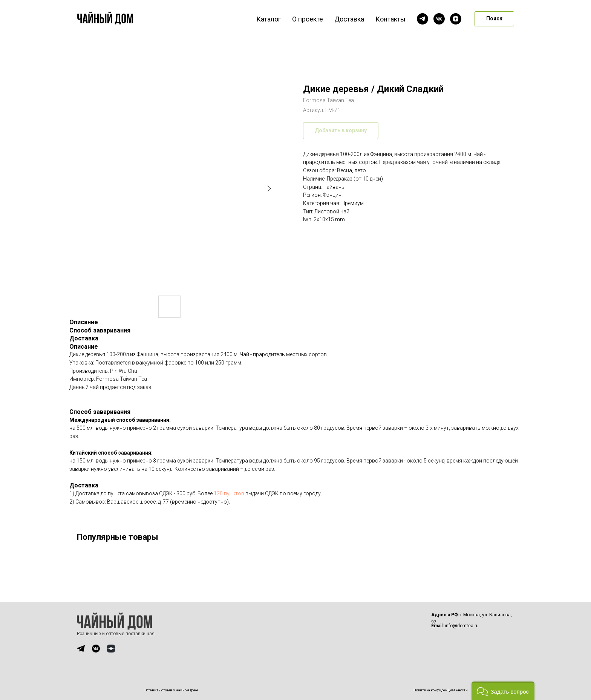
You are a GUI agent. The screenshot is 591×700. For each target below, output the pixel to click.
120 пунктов (229, 493)
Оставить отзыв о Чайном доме (171, 690)
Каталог (269, 19)
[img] (81, 649)
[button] (503, 691)
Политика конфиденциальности (441, 690)
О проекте (308, 19)
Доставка (349, 19)
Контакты (390, 19)
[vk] (439, 19)
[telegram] (423, 19)
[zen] (456, 19)
